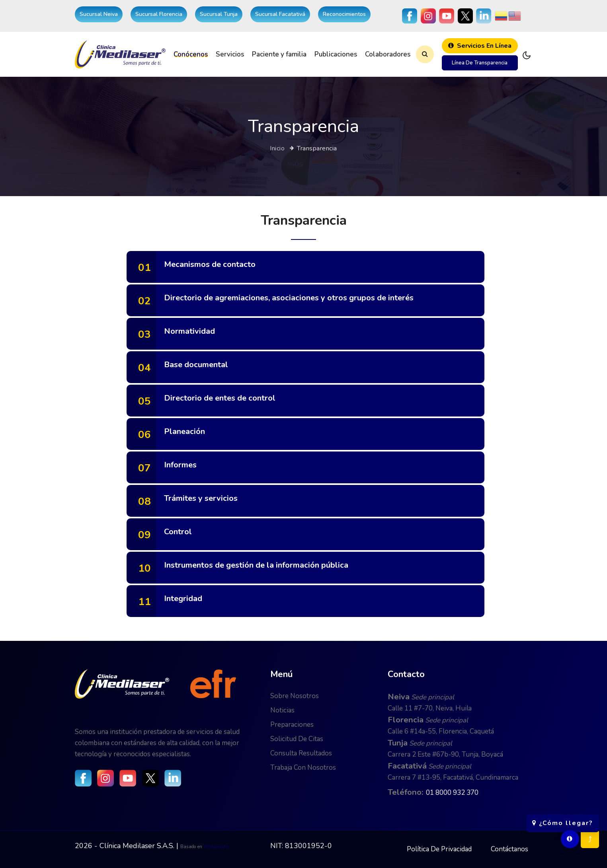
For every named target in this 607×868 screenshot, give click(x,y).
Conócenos (191, 54)
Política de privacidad (439, 849)
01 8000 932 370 (452, 793)
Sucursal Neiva (99, 14)
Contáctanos (509, 849)
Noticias (282, 710)
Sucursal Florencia (159, 14)
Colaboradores (388, 54)
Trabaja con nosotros (303, 768)
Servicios (230, 54)
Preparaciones (292, 725)
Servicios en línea (480, 46)
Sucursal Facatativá (280, 14)
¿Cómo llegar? (563, 819)
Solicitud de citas (297, 739)
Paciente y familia (279, 54)
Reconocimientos (344, 14)
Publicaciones (336, 54)
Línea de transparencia (480, 63)
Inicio (277, 148)
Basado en (192, 847)
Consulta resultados (301, 753)
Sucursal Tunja (219, 14)
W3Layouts (216, 847)
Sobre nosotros (295, 696)
